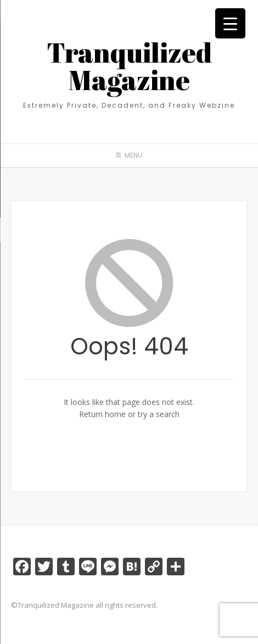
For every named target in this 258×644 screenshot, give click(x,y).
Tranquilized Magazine (129, 66)
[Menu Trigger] (230, 23)
